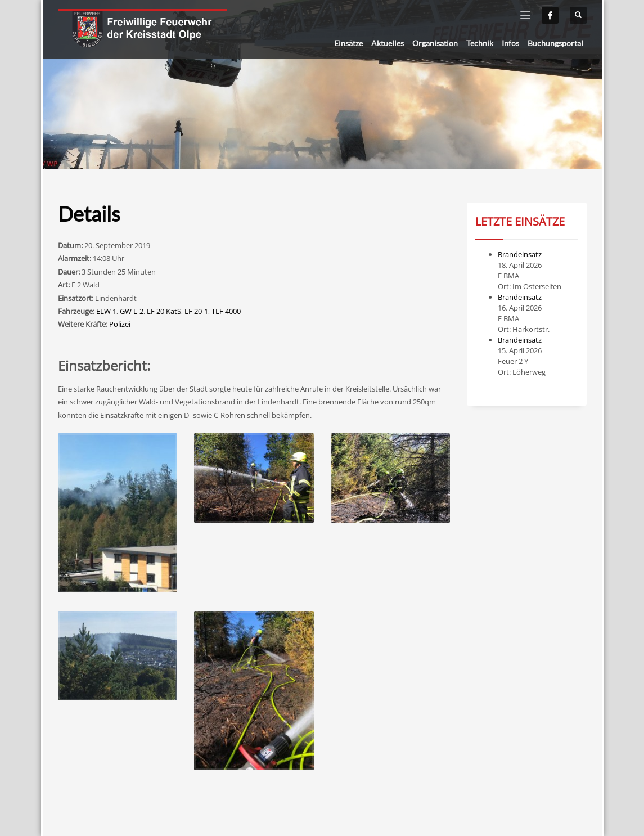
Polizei (120, 324)
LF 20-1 (196, 311)
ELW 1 (106, 311)
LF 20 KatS (164, 311)
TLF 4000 (226, 311)
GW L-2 (132, 311)
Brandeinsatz (520, 254)
